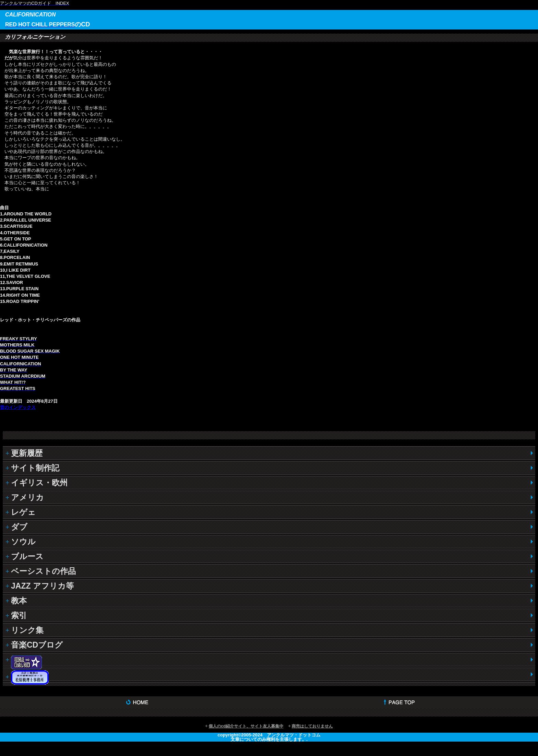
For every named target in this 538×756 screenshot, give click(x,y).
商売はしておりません (312, 726)
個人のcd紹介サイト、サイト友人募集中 (246, 726)
